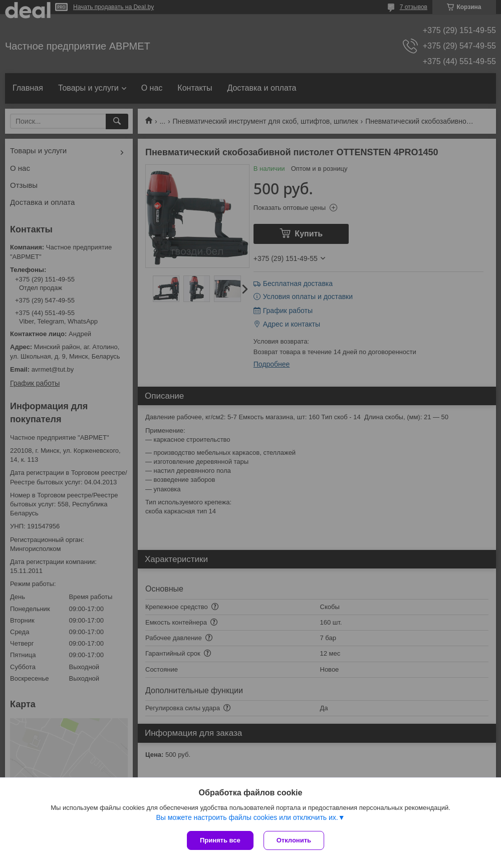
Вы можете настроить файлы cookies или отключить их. (247, 817)
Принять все (220, 840)
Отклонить (294, 840)
